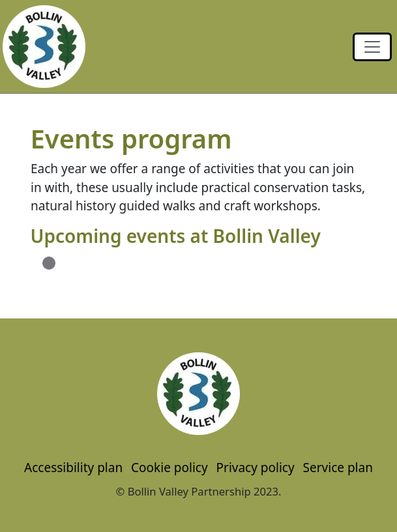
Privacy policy (256, 468)
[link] (372, 47)
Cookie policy (169, 468)
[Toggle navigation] (372, 47)
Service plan (338, 468)
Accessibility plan (73, 468)
